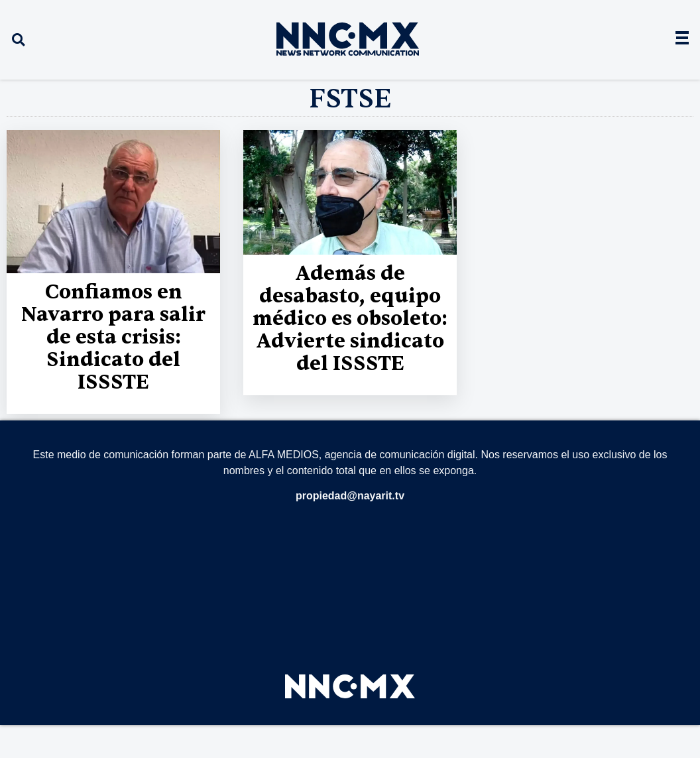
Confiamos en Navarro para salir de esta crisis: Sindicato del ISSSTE (113, 337)
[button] (18, 40)
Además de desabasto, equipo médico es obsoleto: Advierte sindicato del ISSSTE (350, 319)
